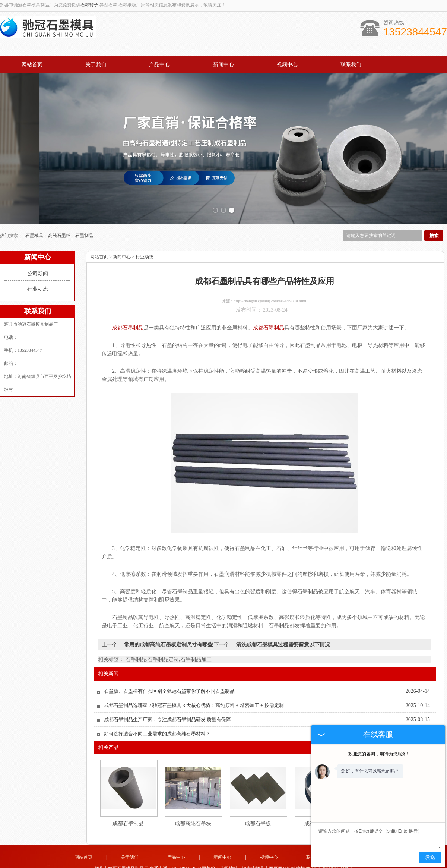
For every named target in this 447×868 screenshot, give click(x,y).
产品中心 (159, 65)
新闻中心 (223, 65)
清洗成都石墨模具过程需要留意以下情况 (282, 632)
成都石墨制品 (128, 811)
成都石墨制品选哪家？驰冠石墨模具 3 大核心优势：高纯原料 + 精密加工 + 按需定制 (194, 693)
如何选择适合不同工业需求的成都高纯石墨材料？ (157, 721)
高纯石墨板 (60, 223)
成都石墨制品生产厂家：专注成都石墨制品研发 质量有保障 (167, 707)
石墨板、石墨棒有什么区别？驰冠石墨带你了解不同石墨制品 (169, 678)
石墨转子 (89, 5)
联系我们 (351, 65)
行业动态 (38, 276)
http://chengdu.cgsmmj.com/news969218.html (270, 288)
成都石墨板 (258, 811)
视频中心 (287, 65)
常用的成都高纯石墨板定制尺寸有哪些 (168, 632)
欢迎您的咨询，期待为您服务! (378, 754)
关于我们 (96, 65)
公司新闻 (38, 261)
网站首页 (32, 65)
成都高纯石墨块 (193, 811)
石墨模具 (35, 223)
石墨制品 (84, 223)
